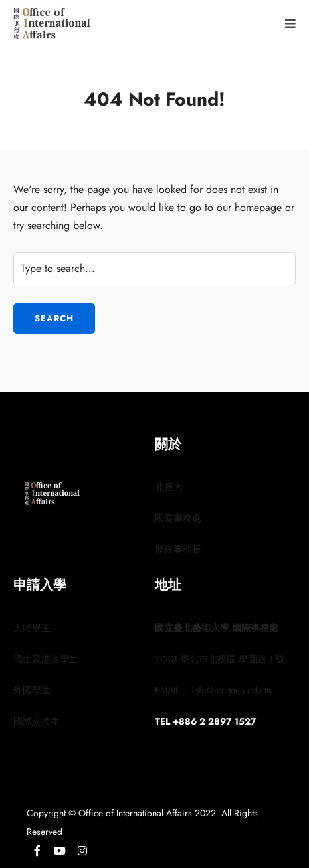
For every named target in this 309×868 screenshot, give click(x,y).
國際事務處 (178, 518)
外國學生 (32, 690)
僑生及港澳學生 (46, 659)
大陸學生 (32, 628)
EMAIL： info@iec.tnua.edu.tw (214, 690)
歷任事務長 (178, 549)
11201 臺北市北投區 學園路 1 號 (220, 659)
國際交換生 (37, 721)
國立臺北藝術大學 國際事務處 (217, 628)
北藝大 (169, 487)
